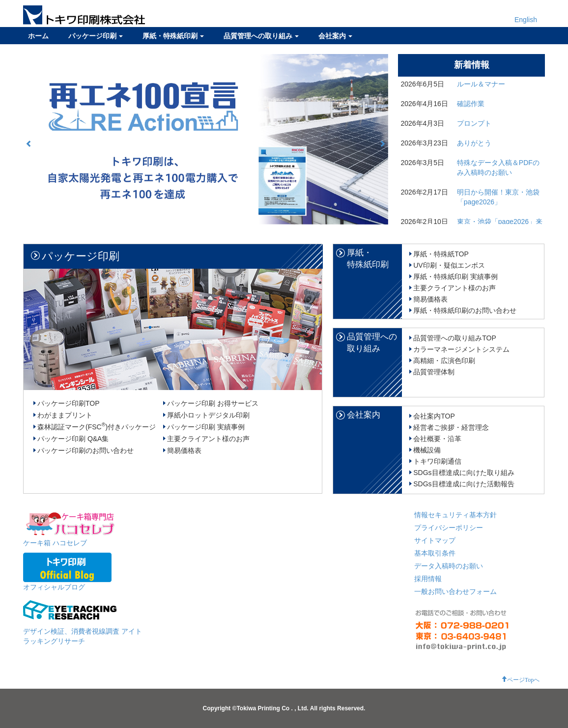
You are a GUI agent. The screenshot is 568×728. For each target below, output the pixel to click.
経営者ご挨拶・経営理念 (451, 427)
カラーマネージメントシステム (461, 349)
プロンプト (474, 123)
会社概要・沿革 (437, 439)
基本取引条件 (435, 553)
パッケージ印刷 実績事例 (206, 427)
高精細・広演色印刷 (444, 361)
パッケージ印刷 (96, 36)
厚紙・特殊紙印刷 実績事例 (455, 277)
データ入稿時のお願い (449, 566)
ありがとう (474, 143)
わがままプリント (65, 415)
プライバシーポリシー (449, 528)
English (526, 20)
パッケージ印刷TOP (69, 403)
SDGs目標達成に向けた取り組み (464, 473)
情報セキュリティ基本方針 (455, 515)
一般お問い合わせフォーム (455, 591)
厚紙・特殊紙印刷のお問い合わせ (465, 310)
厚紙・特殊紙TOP (441, 254)
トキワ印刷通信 (437, 461)
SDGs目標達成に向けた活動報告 (464, 484)
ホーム (38, 36)
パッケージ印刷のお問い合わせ (85, 450)
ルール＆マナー (481, 84)
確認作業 (471, 104)
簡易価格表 (184, 450)
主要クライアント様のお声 (208, 439)
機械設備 (427, 450)
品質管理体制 (434, 372)
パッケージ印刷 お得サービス (213, 403)
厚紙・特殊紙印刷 (173, 36)
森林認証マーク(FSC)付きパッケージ (97, 427)
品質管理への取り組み (261, 36)
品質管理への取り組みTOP (455, 338)
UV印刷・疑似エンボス (449, 265)
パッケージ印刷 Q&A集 (73, 439)
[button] (29, 143)
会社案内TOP (434, 416)
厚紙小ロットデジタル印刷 (208, 415)
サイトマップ (435, 540)
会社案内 (335, 36)
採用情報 (428, 579)
